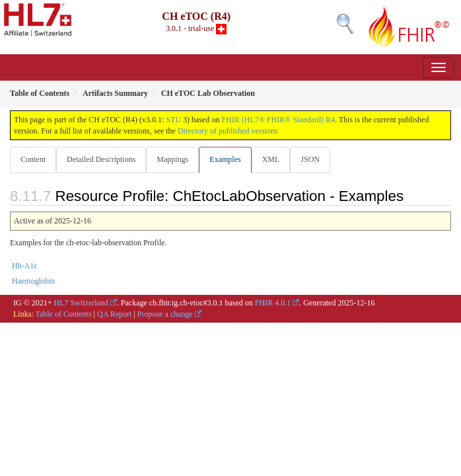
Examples (225, 159)
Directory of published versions (228, 131)
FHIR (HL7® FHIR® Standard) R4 (278, 120)
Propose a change (165, 314)
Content (33, 159)
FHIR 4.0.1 (273, 303)
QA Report (114, 314)
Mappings (172, 159)
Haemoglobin (33, 281)
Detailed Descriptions (101, 159)
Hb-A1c (25, 266)
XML (271, 159)
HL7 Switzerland (81, 303)
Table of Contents (63, 314)
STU (173, 120)
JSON (310, 159)
